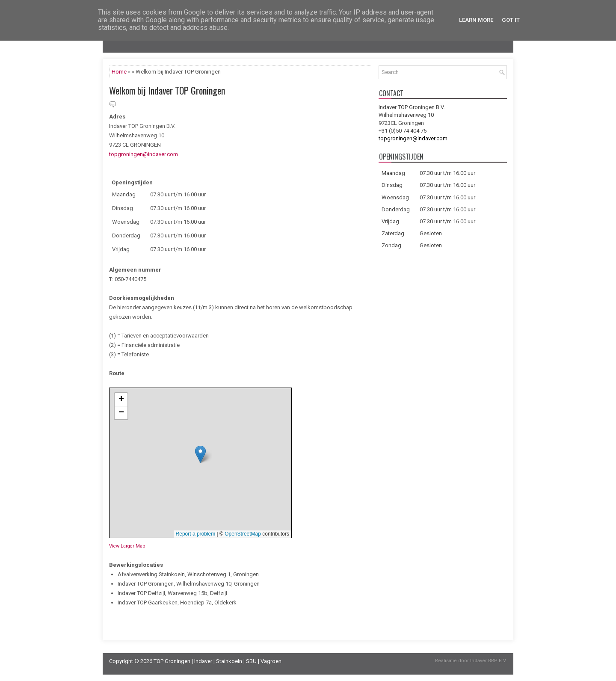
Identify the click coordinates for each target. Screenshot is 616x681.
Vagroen (271, 661)
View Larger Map (127, 546)
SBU (251, 661)
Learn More (476, 20)
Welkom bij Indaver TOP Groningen (167, 90)
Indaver (203, 661)
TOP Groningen (172, 661)
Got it (511, 20)
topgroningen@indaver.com (144, 154)
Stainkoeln (229, 661)
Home (119, 72)
